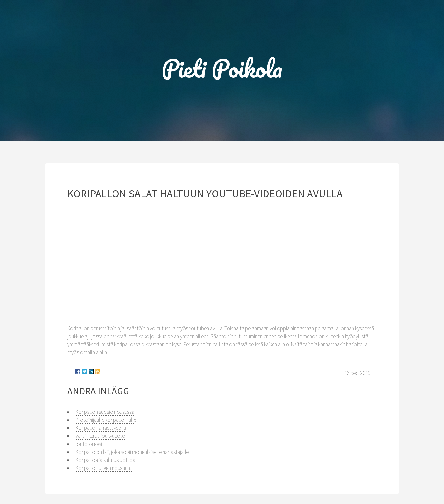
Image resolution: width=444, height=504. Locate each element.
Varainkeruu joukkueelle (100, 436)
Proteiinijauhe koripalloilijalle (106, 420)
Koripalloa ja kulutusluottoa (105, 460)
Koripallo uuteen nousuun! (104, 468)
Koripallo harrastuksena (101, 428)
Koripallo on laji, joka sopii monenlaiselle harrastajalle (132, 452)
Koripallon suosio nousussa (105, 412)
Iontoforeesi (89, 444)
